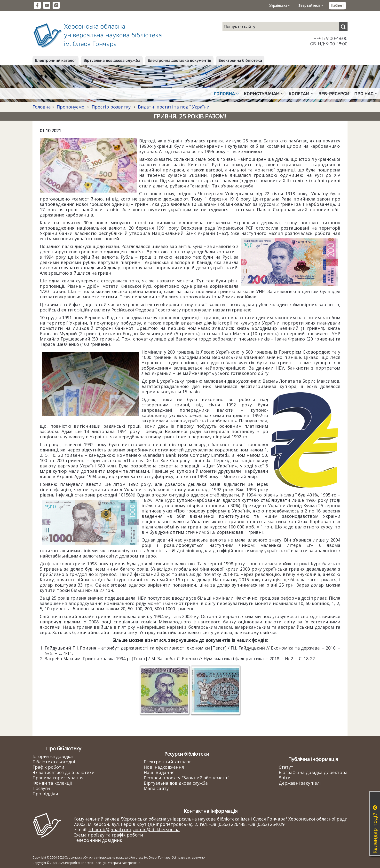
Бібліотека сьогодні (54, 762)
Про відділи (45, 794)
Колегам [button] (301, 94)
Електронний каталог (55, 60)
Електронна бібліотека (240, 60)
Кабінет (337, 5)
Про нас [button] (366, 94)
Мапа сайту (156, 788)
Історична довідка (53, 756)
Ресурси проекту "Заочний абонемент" (187, 778)
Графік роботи (48, 767)
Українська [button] (280, 5)
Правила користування (58, 778)
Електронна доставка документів (179, 60)
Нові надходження (164, 767)
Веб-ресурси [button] (334, 94)
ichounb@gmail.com (110, 829)
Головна (42, 107)
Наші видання (159, 772)
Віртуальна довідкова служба (112, 60)
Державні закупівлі (300, 783)
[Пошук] (343, 27)
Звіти (285, 778)
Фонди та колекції (52, 783)
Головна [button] (226, 94)
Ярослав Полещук (94, 863)
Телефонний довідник (98, 840)
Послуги (41, 788)
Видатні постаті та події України (173, 107)
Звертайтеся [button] (311, 5)
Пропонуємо (71, 107)
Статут (286, 767)
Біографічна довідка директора (313, 772)
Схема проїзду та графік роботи (108, 835)
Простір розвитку (111, 107)
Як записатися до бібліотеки (63, 772)
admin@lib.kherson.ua (156, 829)
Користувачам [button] (264, 94)
